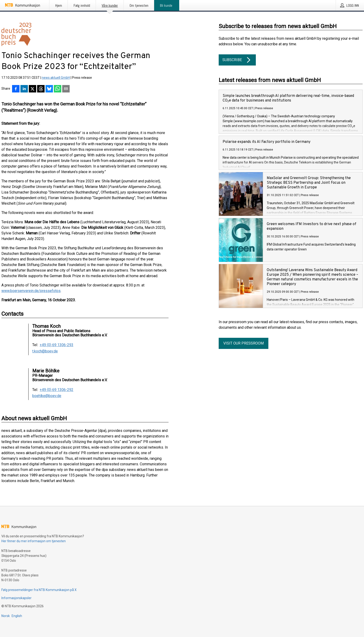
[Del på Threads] (41, 89)
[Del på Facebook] (16, 89)
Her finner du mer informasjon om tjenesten (34, 541)
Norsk (6, 616)
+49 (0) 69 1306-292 (57, 390)
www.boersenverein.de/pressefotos (31, 291)
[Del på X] (32, 89)
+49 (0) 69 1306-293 (57, 345)
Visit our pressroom (244, 343)
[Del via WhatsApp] (58, 89)
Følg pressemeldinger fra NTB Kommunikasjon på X (39, 590)
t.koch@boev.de (45, 351)
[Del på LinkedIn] (24, 89)
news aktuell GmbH (56, 78)
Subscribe (237, 60)
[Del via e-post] (66, 89)
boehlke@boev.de (47, 396)
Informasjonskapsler (16, 598)
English (17, 616)
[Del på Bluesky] (49, 89)
